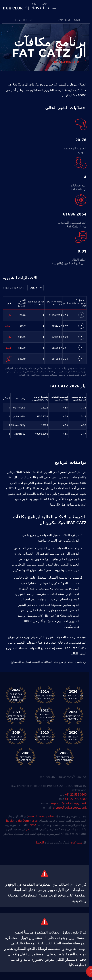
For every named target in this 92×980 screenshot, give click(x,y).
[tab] (81, 315)
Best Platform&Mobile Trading (64, 756)
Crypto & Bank (68, 20)
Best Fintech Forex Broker (73, 695)
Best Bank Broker (73, 736)
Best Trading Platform (73, 715)
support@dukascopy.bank (69, 803)
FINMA (32, 825)
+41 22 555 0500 (76, 794)
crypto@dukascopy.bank (70, 808)
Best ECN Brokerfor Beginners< (16, 715)
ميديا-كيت (76, 842)
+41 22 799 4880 (76, 799)
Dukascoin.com (67, 62)
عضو (28, 829)
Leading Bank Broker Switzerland (16, 695)
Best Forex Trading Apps (16, 736)
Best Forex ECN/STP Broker (26, 756)
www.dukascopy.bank (42, 816)
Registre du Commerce (22, 821)
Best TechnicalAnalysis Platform (45, 736)
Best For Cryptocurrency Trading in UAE (45, 715)
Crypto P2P (24, 20)
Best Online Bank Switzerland (45, 695)
